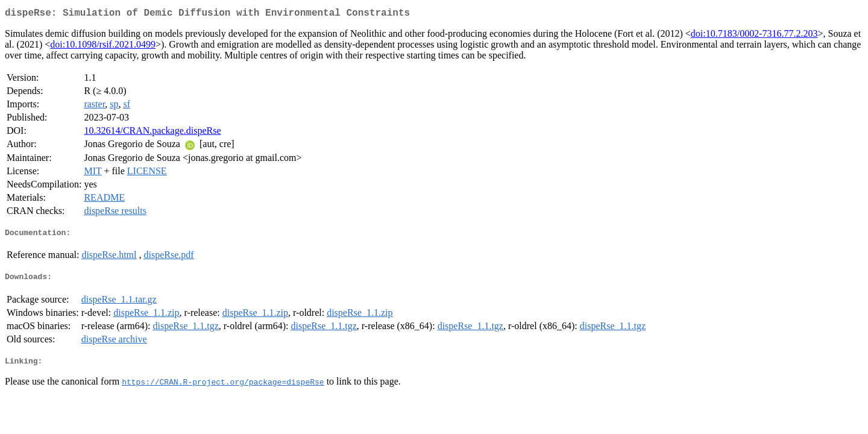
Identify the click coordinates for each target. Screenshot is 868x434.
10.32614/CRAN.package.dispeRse (152, 133)
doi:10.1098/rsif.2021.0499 (103, 47)
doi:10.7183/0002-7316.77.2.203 (754, 36)
